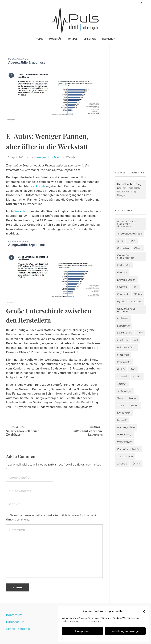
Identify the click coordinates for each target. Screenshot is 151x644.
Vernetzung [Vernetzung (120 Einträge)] (124, 435)
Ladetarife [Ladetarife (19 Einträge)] (123, 326)
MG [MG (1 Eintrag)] (136, 340)
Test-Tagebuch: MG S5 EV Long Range (129, 192)
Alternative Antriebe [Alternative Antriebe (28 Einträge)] (129, 234)
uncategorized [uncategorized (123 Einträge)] (126, 427)
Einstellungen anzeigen (125, 631)
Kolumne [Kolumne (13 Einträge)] (136, 301)
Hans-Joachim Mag (47, 157)
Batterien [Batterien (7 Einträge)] (123, 248)
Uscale (41, 186)
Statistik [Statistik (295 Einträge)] (122, 376)
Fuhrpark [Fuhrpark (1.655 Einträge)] (123, 294)
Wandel (71, 157)
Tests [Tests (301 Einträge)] (120, 398)
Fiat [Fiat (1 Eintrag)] (135, 287)
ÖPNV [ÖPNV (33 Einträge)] (136, 464)
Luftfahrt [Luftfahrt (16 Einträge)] (123, 340)
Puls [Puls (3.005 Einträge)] (133, 369)
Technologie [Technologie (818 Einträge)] (125, 391)
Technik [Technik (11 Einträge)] (122, 384)
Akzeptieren (82, 631)
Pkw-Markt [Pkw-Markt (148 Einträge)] (124, 362)
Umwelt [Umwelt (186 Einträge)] (122, 420)
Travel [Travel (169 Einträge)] (132, 398)
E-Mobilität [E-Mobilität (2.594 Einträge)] (124, 265)
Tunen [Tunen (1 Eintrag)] (134, 406)
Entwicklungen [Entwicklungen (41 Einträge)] (126, 280)
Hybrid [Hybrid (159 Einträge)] (121, 301)
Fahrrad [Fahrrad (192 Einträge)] (122, 287)
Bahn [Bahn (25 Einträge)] (132, 241)
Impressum (14, 615)
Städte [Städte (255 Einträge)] (137, 376)
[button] (144, 611)
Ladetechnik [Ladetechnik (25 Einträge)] (125, 333)
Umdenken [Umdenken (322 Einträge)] (124, 413)
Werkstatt (21, 211)
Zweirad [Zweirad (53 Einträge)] (122, 464)
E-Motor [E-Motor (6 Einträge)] (122, 272)
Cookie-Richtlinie (18, 629)
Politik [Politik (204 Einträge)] (121, 369)
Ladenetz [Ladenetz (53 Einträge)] (123, 318)
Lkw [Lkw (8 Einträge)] (140, 333)
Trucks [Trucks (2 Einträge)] (121, 406)
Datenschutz (15, 622)
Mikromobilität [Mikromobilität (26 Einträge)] (126, 347)
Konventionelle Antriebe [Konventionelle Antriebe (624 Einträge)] (126, 310)
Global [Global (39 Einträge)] (138, 294)
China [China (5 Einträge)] (138, 248)
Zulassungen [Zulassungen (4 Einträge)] (125, 456)
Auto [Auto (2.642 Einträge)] (120, 241)
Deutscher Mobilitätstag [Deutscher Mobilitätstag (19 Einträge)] (125, 257)
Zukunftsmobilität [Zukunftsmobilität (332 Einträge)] (128, 449)
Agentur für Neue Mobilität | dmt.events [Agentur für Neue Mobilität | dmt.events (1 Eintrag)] (128, 224)
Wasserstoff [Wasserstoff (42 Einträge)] (124, 442)
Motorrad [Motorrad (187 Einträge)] (123, 355)
